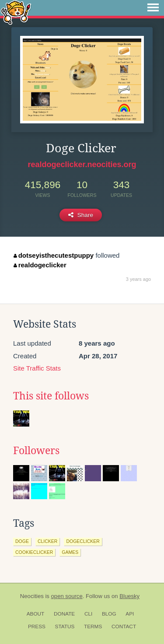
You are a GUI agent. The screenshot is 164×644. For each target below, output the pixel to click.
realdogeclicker (40, 265)
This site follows (51, 396)
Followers (36, 451)
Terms (93, 626)
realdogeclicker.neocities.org (82, 164)
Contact (124, 626)
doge (22, 541)
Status (65, 626)
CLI (88, 614)
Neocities (32, 596)
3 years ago (138, 279)
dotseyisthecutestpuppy (54, 255)
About (36, 614)
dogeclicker (83, 541)
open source (67, 596)
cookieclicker (34, 552)
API (130, 614)
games (70, 552)
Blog (109, 614)
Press (37, 626)
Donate (64, 614)
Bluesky (129, 596)
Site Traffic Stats (37, 368)
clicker (48, 541)
